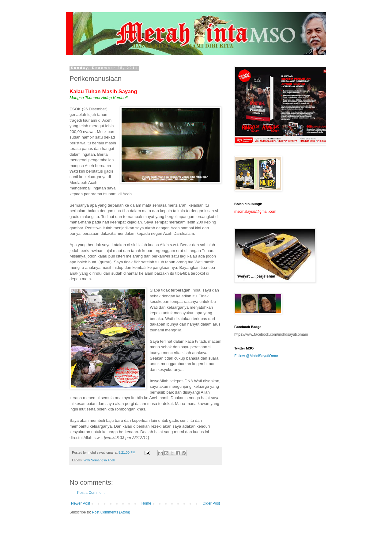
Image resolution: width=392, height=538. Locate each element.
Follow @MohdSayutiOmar (256, 356)
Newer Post (81, 503)
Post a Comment (91, 493)
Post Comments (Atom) (111, 512)
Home (146, 503)
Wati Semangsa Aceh (99, 460)
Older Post (211, 503)
